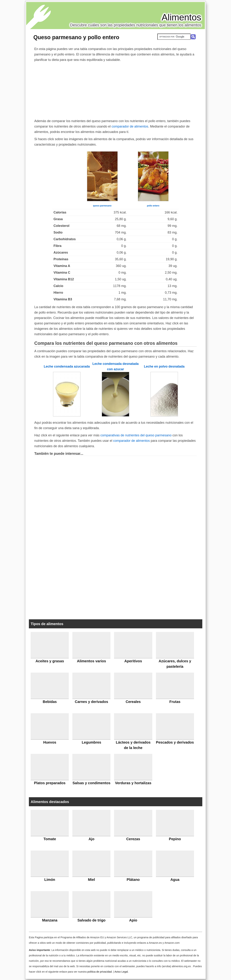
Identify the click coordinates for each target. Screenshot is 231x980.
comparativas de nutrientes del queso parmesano (136, 435)
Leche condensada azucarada (67, 366)
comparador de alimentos (130, 126)
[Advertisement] (115, 90)
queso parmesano (102, 206)
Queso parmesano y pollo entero (76, 37)
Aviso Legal (121, 972)
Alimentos (181, 17)
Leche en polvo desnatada (164, 366)
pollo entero (153, 206)
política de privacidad (100, 972)
